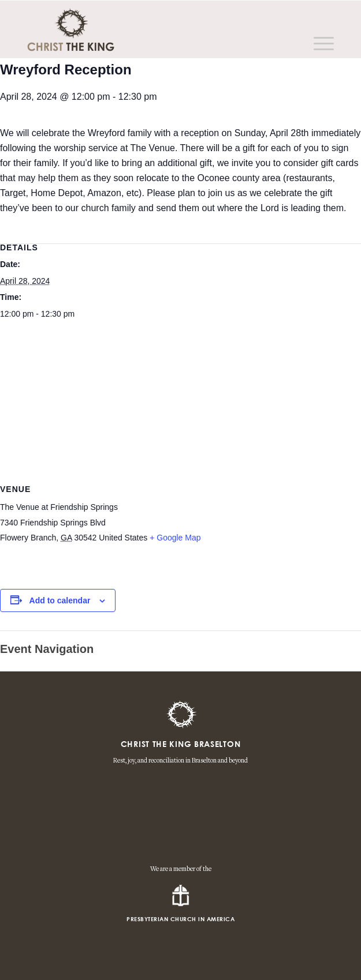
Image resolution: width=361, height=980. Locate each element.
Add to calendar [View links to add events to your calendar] (60, 600)
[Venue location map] (180, 410)
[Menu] (318, 44)
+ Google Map (175, 538)
